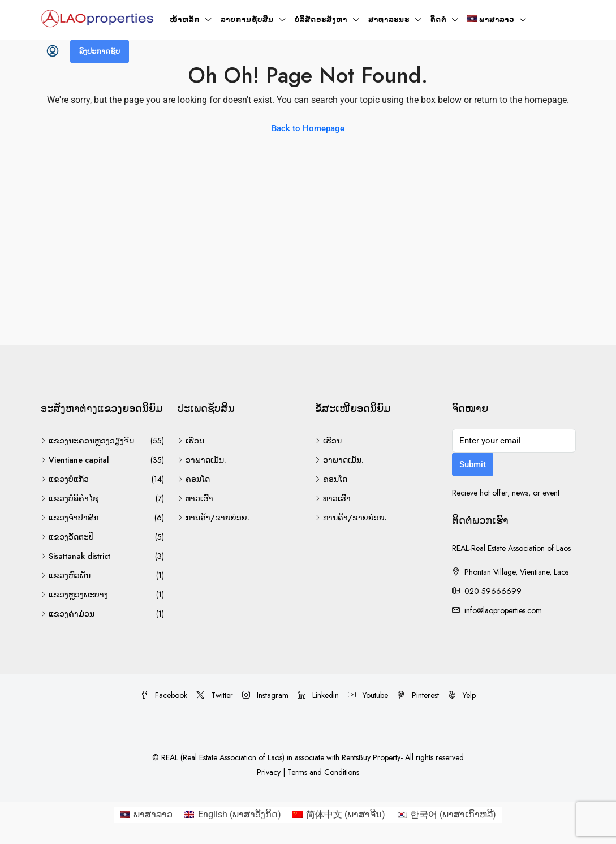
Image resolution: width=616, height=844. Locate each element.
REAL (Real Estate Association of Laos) (224, 757)
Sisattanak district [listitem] (76, 556)
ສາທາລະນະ (389, 20)
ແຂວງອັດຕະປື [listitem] (67, 537)
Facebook (164, 695)
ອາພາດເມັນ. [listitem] (202, 460)
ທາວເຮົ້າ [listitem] (195, 498)
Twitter (215, 695)
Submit (473, 464)
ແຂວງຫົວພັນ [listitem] (66, 575)
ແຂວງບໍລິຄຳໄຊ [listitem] (70, 498)
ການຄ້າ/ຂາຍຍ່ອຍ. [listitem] (214, 518)
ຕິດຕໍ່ (438, 20)
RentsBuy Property (371, 757)
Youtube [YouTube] (368, 695)
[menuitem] (53, 51)
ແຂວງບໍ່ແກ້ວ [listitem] (65, 479)
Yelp (462, 695)
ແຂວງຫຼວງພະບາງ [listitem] (74, 595)
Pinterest (418, 695)
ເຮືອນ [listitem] (191, 441)
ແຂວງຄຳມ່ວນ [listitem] (68, 614)
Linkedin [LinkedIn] (318, 695)
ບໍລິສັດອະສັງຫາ (321, 20)
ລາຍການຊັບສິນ (247, 20)
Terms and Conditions (323, 772)
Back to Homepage (308, 128)
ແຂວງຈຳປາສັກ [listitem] (70, 518)
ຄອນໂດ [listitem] (194, 479)
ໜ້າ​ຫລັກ (185, 20)
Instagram (265, 695)
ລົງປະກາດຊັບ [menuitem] (100, 51)
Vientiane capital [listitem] (75, 460)
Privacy (269, 772)
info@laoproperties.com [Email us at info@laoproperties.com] (503, 610)
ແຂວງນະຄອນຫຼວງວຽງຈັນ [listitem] (87, 441)
